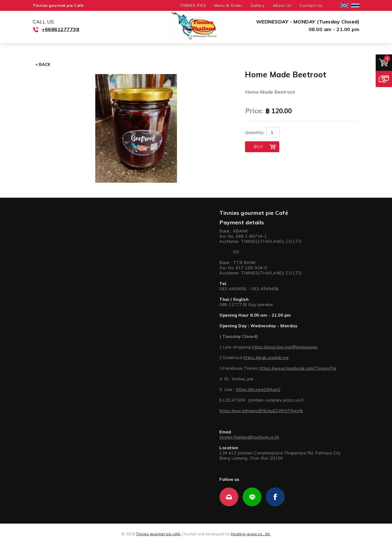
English (344, 5)
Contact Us (311, 5)
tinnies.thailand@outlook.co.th (249, 437)
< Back (43, 64)
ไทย (355, 5)
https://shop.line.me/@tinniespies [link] (285, 347)
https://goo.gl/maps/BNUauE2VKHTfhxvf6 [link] (261, 411)
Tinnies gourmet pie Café (58, 5)
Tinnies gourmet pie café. (159, 534)
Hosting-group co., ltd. (251, 534)
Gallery (258, 5)
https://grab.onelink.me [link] (266, 358)
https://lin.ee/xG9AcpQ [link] (258, 389)
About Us (282, 5)
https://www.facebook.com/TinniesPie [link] (298, 368)
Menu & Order (228, 5)
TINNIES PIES (193, 5)
